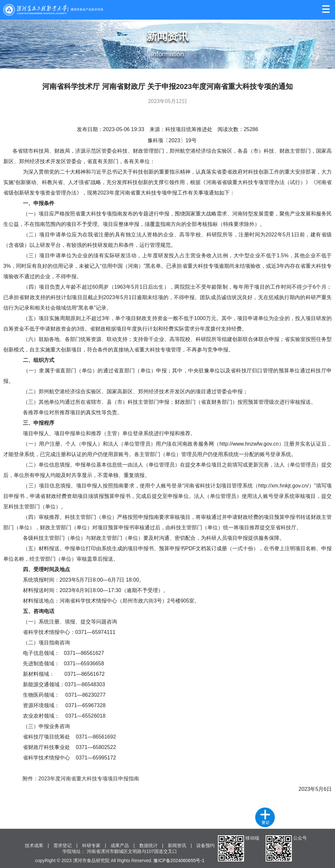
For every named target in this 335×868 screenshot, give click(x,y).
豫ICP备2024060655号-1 (179, 860)
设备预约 (205, 845)
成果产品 (120, 845)
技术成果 (34, 845)
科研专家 (91, 845)
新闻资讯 (177, 845)
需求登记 (62, 845)
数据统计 (149, 845)
